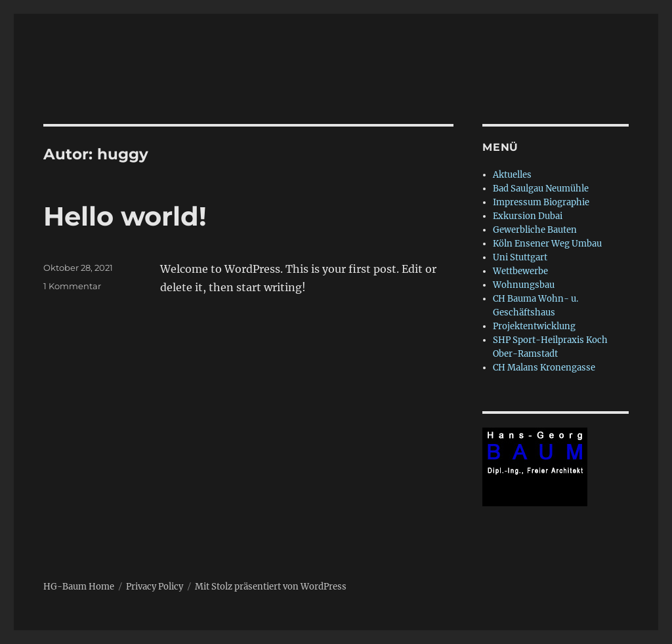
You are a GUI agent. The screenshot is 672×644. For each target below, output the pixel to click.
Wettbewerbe (520, 271)
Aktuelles (512, 175)
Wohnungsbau (524, 285)
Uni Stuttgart (520, 257)
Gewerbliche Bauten (535, 230)
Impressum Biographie (541, 202)
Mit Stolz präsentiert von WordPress (271, 587)
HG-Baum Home (79, 587)
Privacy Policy (155, 587)
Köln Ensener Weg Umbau (547, 244)
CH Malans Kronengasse (544, 368)
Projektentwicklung (534, 326)
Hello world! (125, 216)
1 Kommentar (72, 286)
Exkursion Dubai (528, 216)
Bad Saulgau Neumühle (541, 189)
